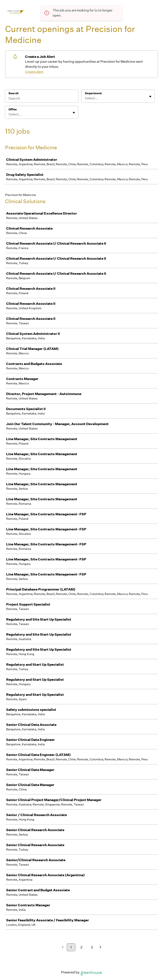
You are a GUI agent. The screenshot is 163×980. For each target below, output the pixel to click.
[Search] (42, 99)
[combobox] (85, 98)
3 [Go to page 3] (92, 947)
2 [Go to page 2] (81, 947)
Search (13, 93)
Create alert (34, 72)
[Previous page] (63, 947)
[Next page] (100, 947)
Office (13, 109)
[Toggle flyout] (150, 97)
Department (93, 93)
